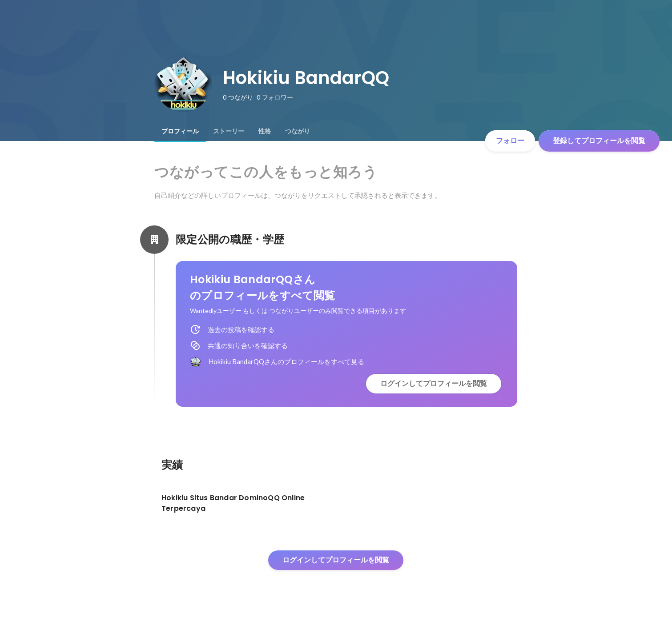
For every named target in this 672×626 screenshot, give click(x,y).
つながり (298, 131)
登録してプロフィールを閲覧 (599, 141)
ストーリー (229, 131)
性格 (265, 131)
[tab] (180, 131)
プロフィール (180, 131)
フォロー (510, 141)
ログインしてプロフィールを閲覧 (434, 383)
